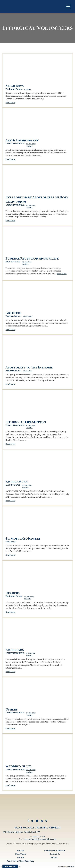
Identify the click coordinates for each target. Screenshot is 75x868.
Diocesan (71, 866)
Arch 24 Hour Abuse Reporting (20, 861)
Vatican (20, 850)
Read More (10, 103)
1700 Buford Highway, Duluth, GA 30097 (22, 832)
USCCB (21, 857)
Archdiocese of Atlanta (54, 850)
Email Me (27, 89)
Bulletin (55, 857)
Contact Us (55, 854)
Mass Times (21, 854)
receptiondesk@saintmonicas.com (40, 839)
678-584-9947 (31, 144)
